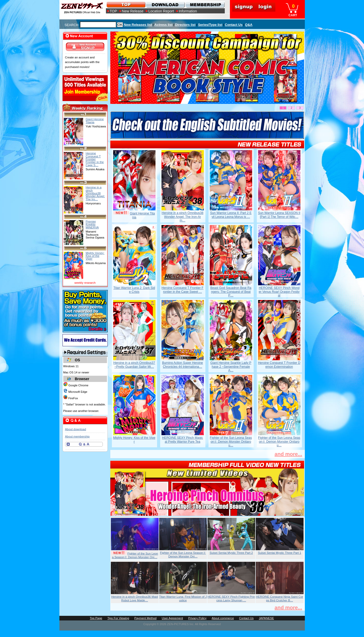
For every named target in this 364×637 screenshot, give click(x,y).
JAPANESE (266, 618)
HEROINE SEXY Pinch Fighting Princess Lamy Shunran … (231, 598)
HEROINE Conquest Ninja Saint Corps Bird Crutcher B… (279, 598)
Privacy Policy (197, 618)
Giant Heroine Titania (95, 121)
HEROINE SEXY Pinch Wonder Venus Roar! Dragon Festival (279, 292)
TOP (114, 11)
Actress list (164, 25)
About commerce (223, 618)
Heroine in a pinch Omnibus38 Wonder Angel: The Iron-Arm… (183, 217)
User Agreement (172, 618)
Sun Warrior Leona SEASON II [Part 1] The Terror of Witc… (279, 215)
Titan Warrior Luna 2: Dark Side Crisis (134, 290)
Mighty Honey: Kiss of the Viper (134, 440)
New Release (133, 11)
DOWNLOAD (165, 5)
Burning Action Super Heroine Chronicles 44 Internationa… (182, 365)
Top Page (96, 618)
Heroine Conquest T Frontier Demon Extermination (279, 365)
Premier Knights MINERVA (92, 224)
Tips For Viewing (118, 618)
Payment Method (145, 618)
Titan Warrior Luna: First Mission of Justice (183, 598)
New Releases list (138, 25)
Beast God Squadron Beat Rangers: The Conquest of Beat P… (231, 292)
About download (76, 429)
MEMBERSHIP (205, 5)
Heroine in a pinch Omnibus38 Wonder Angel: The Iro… (95, 193)
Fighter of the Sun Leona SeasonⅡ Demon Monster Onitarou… (231, 442)
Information (188, 11)
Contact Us (234, 25)
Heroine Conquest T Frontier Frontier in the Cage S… (95, 159)
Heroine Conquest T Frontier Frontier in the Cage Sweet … (182, 290)
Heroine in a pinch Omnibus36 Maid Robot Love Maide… (135, 598)
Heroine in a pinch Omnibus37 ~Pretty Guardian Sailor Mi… (134, 365)
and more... (288, 454)
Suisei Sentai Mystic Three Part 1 (280, 553)
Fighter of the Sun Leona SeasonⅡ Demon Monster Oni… (135, 555)
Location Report (161, 11)
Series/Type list (210, 25)
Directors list (185, 25)
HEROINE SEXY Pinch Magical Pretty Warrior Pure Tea (183, 440)
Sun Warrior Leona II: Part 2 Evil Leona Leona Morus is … (231, 215)
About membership (77, 436)
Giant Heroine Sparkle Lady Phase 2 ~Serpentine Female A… (231, 367)
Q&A (249, 25)
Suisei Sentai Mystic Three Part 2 (231, 553)
